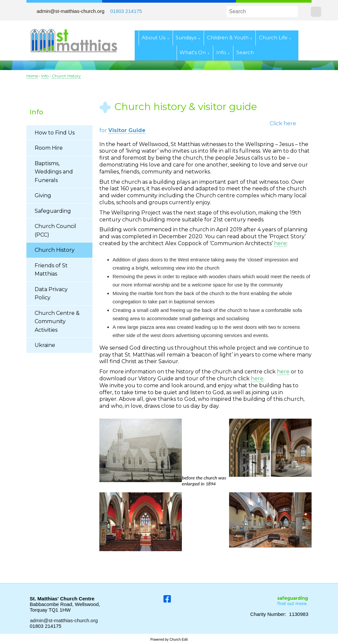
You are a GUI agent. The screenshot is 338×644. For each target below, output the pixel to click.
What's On (193, 52)
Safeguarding (53, 211)
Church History (66, 76)
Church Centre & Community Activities (57, 322)
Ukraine (45, 345)
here (280, 243)
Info (221, 52)
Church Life (273, 38)
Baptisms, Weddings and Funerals (54, 172)
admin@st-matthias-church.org (70, 11)
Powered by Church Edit (169, 639)
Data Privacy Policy (51, 294)
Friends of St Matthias (51, 270)
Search (245, 52)
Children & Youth (228, 38)
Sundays (186, 38)
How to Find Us (55, 133)
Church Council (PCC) (55, 230)
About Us (153, 38)
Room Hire (49, 148)
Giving (43, 195)
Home (32, 76)
